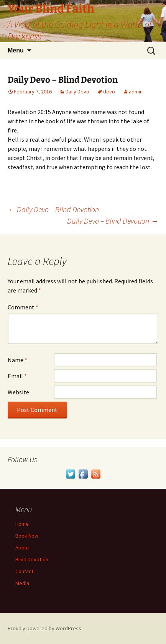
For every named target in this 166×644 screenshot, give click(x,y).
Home (22, 524)
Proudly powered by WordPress (44, 628)
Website (18, 392)
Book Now (27, 536)
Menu (16, 50)
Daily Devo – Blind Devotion (53, 209)
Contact (24, 571)
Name (17, 360)
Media (22, 583)
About (22, 548)
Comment (23, 307)
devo (109, 92)
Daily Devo (77, 92)
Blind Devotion (32, 559)
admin (136, 92)
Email (17, 376)
